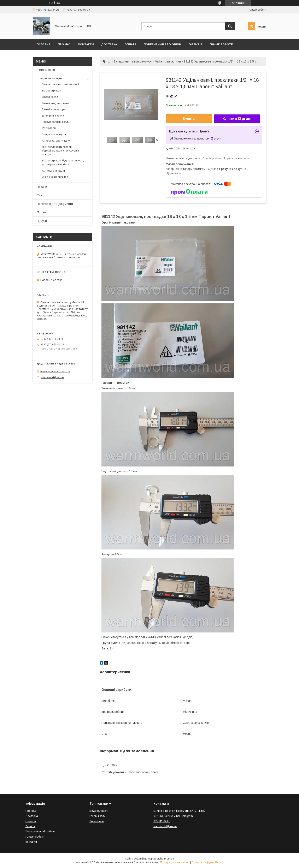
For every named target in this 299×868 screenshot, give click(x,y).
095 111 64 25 (162, 821)
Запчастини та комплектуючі (133, 61)
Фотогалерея (46, 70)
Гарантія (195, 44)
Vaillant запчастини (168, 61)
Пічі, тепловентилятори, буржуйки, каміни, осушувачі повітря (60, 151)
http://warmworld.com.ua (55, 371)
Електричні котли (53, 116)
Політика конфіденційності (207, 862)
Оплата (130, 44)
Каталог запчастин (54, 171)
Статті (41, 195)
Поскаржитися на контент (175, 862)
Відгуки (42, 221)
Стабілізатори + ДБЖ (56, 141)
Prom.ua (169, 859)
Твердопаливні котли (56, 122)
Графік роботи (221, 44)
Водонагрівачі (51, 91)
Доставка (109, 44)
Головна (43, 44)
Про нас (64, 44)
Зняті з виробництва (55, 177)
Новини (42, 187)
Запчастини (97, 821)
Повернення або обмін (162, 44)
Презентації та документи (55, 204)
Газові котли (50, 97)
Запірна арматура (54, 134)
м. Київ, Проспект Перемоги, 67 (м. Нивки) (180, 811)
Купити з (237, 119)
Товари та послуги (49, 78)
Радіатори (49, 128)
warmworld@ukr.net (52, 377)
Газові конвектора (54, 109)
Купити (189, 119)
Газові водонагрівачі (55, 103)
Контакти (86, 44)
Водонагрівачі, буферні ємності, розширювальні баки (63, 162)
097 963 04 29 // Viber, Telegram (173, 816)
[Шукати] (230, 26)
